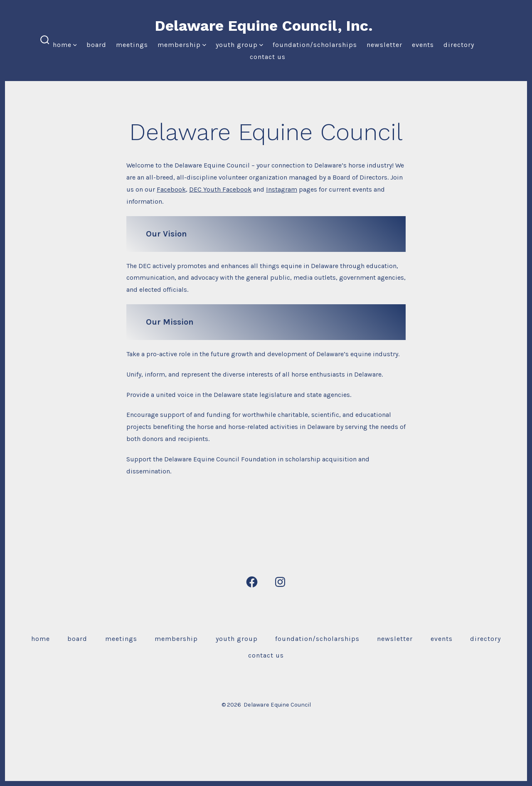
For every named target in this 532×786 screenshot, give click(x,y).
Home (65, 45)
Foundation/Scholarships (315, 45)
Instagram (282, 189)
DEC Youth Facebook (220, 189)
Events (423, 45)
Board (96, 45)
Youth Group (239, 45)
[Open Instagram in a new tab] (280, 582)
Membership (182, 45)
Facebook (171, 189)
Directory (459, 45)
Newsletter (384, 45)
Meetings (132, 45)
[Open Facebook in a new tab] (252, 582)
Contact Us (268, 57)
